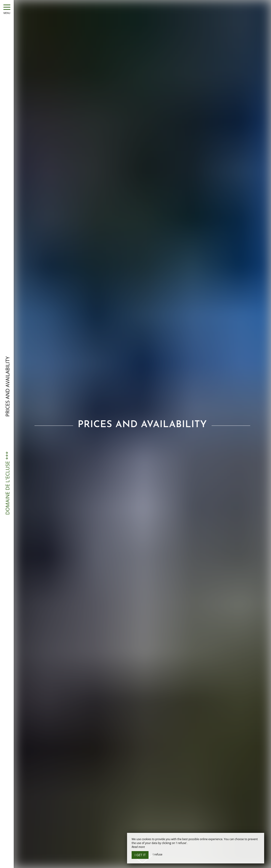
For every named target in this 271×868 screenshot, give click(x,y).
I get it (140, 855)
